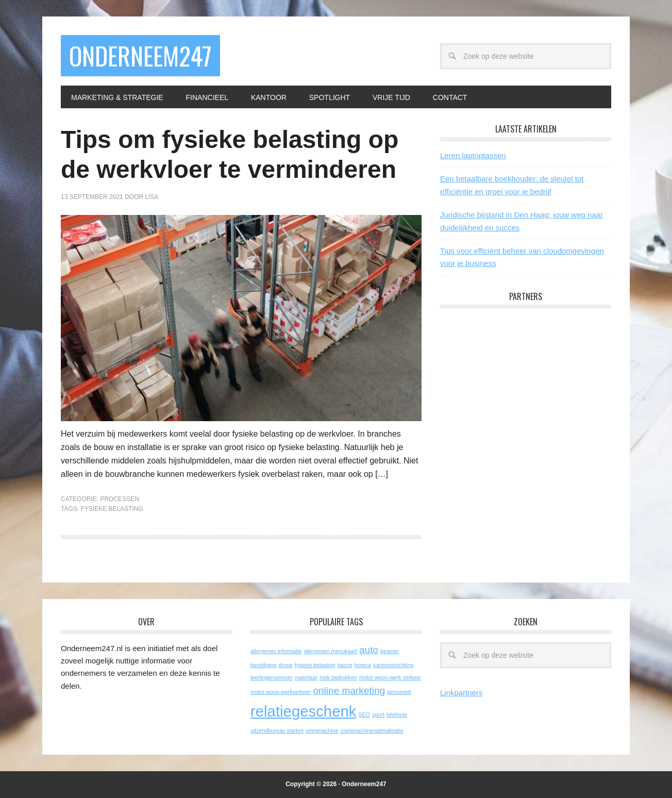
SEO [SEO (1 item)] (365, 714)
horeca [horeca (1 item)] (363, 665)
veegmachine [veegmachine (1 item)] (322, 730)
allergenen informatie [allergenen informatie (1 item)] (276, 651)
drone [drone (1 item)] (286, 665)
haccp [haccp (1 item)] (345, 665)
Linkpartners (461, 693)
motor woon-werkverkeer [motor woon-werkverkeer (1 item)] (281, 692)
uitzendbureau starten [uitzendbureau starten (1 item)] (277, 730)
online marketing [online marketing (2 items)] (349, 691)
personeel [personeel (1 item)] (399, 692)
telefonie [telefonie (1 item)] (397, 714)
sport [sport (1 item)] (378, 714)
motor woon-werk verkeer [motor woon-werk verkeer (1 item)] (390, 677)
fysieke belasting (112, 509)
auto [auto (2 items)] (369, 650)
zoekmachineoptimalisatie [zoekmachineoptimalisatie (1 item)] (372, 730)
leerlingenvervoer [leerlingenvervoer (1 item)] (272, 677)
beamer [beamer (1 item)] (390, 651)
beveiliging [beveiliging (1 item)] (263, 665)
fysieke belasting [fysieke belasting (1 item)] (315, 665)
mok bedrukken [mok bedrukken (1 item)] (338, 677)
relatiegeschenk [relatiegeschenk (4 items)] (303, 711)
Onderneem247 (140, 55)
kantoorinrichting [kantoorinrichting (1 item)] (393, 665)
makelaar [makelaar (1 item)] (306, 677)
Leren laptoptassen (473, 155)
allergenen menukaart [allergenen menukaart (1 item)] (331, 651)
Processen (119, 499)
